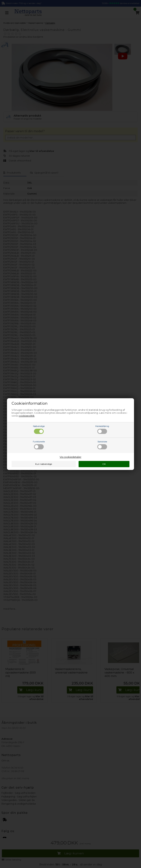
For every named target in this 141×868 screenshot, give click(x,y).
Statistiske (102, 445)
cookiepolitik (27, 416)
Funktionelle (39, 445)
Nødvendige (39, 429)
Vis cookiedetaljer (70, 457)
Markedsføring (102, 429)
